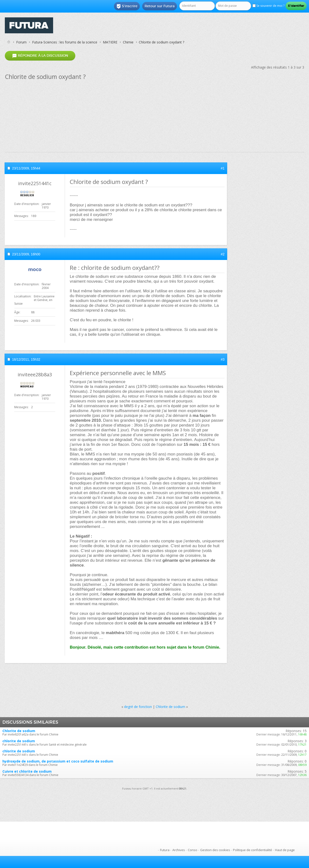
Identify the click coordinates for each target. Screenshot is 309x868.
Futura (165, 850)
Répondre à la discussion (40, 56)
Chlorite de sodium (170, 707)
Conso (193, 850)
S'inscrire (127, 6)
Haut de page (285, 850)
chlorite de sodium (19, 741)
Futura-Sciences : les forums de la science (65, 42)
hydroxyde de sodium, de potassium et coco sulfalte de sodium (58, 761)
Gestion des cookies (215, 850)
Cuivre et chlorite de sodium (27, 771)
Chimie (128, 42)
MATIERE (110, 42)
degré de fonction (138, 707)
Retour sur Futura (160, 6)
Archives (179, 850)
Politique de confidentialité (253, 850)
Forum (21, 42)
